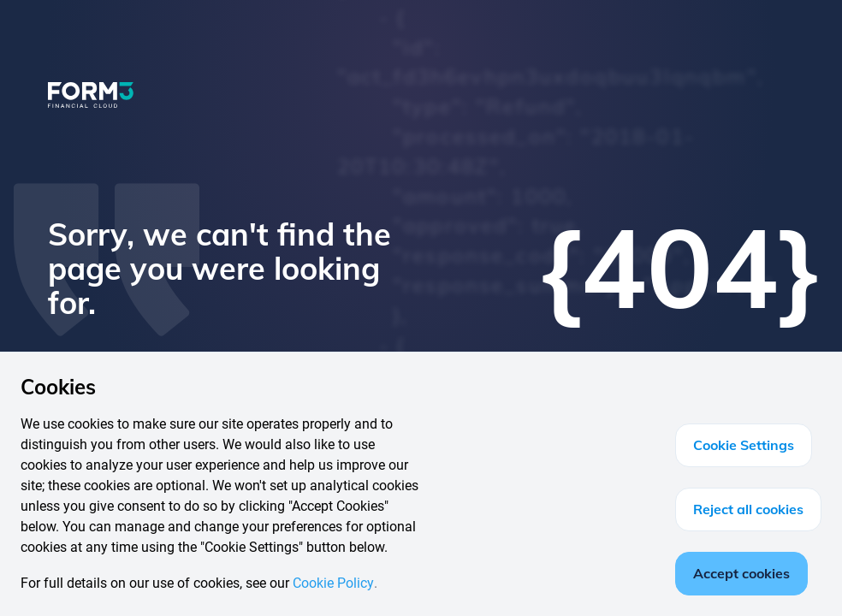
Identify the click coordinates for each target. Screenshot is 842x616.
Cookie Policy (333, 583)
